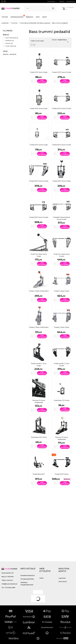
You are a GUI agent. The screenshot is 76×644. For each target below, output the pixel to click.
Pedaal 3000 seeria (62, 474)
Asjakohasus (63, 41)
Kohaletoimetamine (28, 576)
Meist (45, 17)
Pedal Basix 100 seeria (62, 400)
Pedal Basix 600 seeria (39, 437)
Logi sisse (62, 578)
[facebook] (2, 1)
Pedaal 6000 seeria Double (39, 181)
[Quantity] (33, 81)
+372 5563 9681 (10, 588)
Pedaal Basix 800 (39, 474)
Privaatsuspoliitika (27, 579)
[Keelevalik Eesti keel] (52, 2)
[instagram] (5, 1)
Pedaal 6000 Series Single (62, 181)
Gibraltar (10, 41)
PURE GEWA (11, 46)
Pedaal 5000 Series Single (39, 145)
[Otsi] (40, 8)
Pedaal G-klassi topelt (62, 291)
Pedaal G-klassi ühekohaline (39, 291)
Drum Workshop (12, 38)
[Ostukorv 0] (68, 8)
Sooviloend (71, 1)
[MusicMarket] (11, 8)
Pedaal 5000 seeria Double (62, 145)
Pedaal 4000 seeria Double (62, 72)
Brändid (30, 17)
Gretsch (9, 43)
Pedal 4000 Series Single (39, 72)
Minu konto (63, 582)
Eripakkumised (18, 16)
